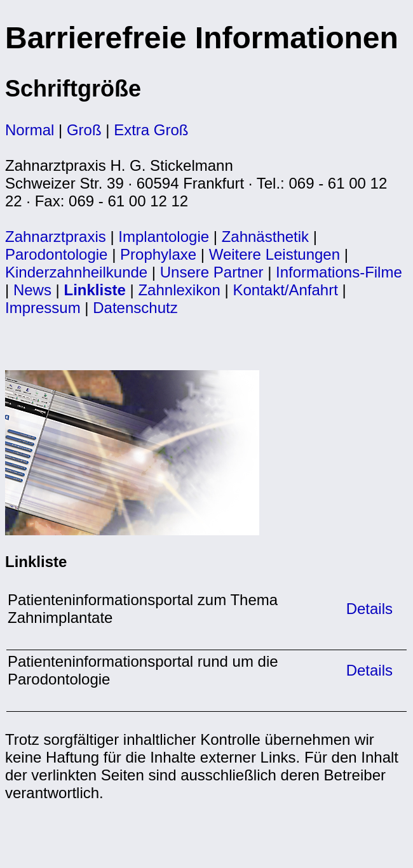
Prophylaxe (158, 254)
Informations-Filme (339, 272)
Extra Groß (151, 130)
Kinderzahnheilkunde (76, 272)
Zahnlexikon (179, 290)
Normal (30, 130)
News (32, 290)
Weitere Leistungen (274, 254)
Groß (84, 130)
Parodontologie (56, 254)
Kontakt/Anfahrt (285, 290)
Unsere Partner (212, 272)
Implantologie (164, 237)
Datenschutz (135, 308)
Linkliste (95, 290)
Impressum (43, 308)
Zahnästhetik (265, 237)
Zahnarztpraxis (58, 237)
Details (367, 609)
